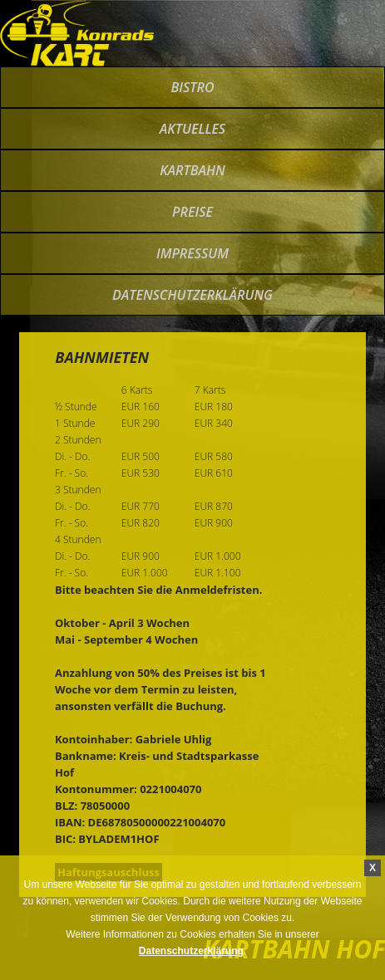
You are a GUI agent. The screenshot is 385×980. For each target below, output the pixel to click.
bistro (192, 87)
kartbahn (192, 170)
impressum (192, 253)
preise (192, 212)
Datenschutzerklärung (192, 295)
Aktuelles (192, 129)
